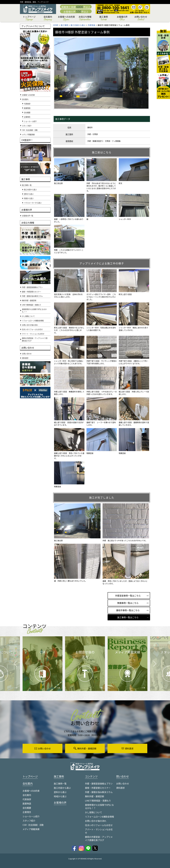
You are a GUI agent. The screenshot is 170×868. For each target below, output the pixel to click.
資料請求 (120, 788)
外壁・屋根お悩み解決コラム (99, 792)
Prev (15, 666)
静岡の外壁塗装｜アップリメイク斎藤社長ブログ (99, 839)
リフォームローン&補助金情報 (99, 817)
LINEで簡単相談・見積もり (98, 801)
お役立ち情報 (85, 18)
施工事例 (104, 18)
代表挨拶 (27, 104)
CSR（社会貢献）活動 (33, 825)
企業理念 (27, 117)
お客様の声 (122, 18)
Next (151, 662)
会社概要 (27, 112)
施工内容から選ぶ (62, 788)
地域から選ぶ (60, 796)
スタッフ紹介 (29, 821)
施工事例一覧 (60, 784)
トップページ (29, 18)
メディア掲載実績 (31, 829)
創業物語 (27, 108)
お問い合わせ (141, 18)
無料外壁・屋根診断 (95, 796)
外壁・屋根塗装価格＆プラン (99, 784)
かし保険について (93, 812)
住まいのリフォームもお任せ (99, 825)
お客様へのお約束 (66, 18)
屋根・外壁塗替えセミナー (98, 788)
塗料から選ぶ (60, 792)
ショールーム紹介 (30, 121)
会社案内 (48, 18)
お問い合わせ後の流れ (96, 821)
